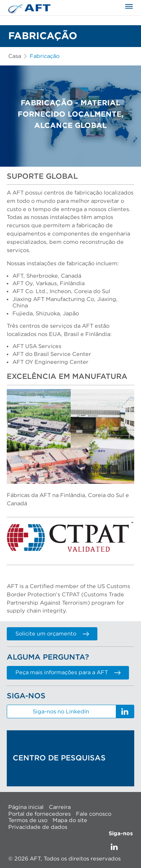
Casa (15, 56)
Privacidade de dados (38, 827)
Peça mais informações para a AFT (68, 673)
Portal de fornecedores (39, 814)
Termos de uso (28, 820)
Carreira (60, 807)
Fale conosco (94, 814)
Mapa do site (70, 820)
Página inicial (26, 807)
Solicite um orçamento (52, 634)
